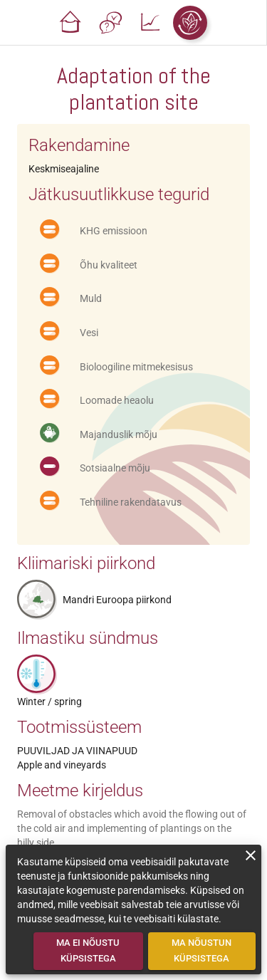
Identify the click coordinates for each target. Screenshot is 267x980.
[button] (70, 23)
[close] (251, 855)
